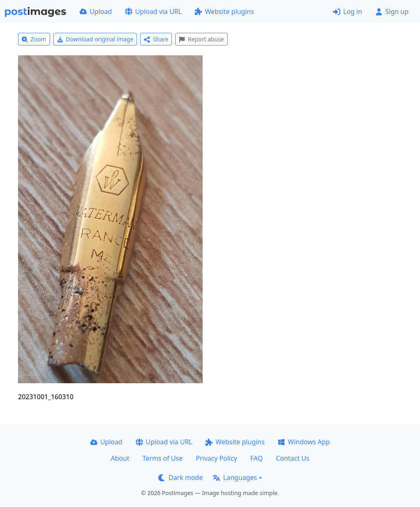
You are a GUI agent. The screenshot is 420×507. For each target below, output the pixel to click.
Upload (96, 11)
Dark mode (180, 477)
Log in (348, 11)
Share (156, 39)
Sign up (392, 11)
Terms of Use (162, 458)
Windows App (304, 442)
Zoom (34, 39)
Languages (235, 477)
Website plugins (224, 11)
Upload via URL (153, 11)
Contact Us (293, 458)
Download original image (95, 39)
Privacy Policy (216, 458)
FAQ (256, 458)
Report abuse (201, 39)
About (120, 458)
